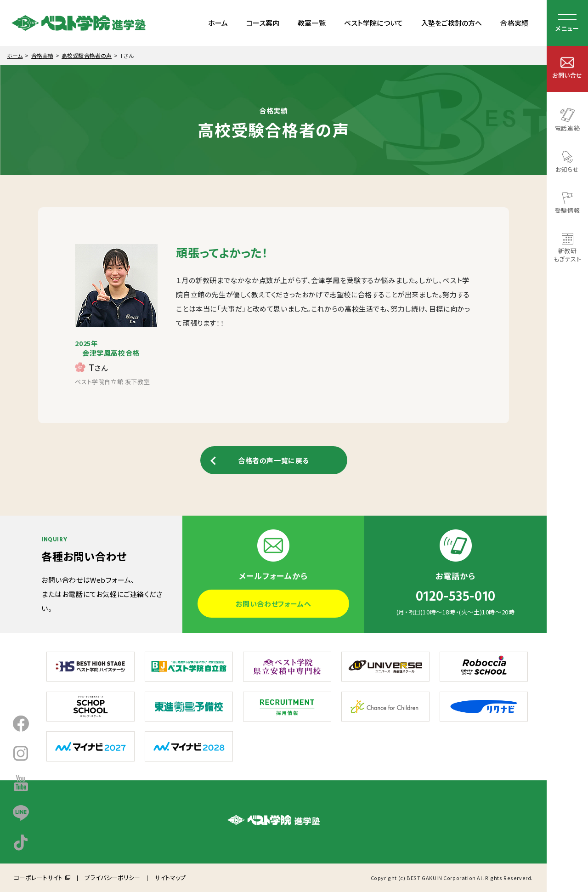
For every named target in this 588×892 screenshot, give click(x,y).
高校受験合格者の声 (87, 55)
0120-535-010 (456, 597)
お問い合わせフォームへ (274, 604)
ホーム (218, 23)
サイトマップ (170, 878)
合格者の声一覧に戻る (274, 460)
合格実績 (514, 23)
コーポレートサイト (38, 878)
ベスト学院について (373, 23)
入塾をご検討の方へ (452, 23)
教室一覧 (312, 23)
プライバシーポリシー (112, 878)
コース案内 (263, 23)
